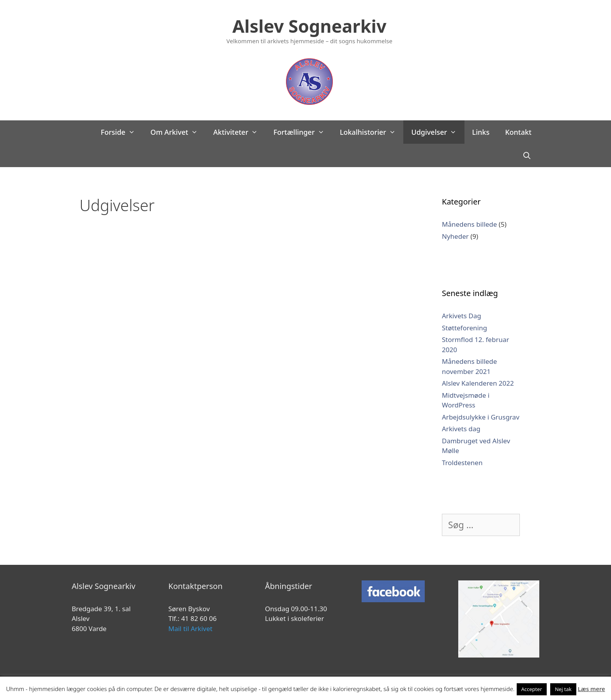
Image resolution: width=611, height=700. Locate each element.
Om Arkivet (178, 132)
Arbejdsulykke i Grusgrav (481, 417)
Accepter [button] (532, 689)
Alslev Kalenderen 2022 (478, 383)
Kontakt (518, 132)
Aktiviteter (239, 132)
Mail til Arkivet (190, 629)
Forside (122, 132)
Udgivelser (438, 132)
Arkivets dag (461, 429)
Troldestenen (462, 463)
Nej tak (563, 689)
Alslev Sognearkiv (309, 26)
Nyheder (455, 236)
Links (481, 132)
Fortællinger (303, 132)
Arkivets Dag (462, 316)
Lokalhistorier (372, 132)
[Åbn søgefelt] (527, 155)
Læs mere (592, 689)
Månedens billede (469, 224)
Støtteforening (464, 328)
